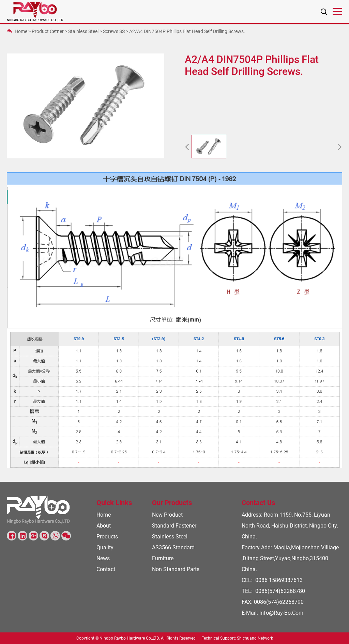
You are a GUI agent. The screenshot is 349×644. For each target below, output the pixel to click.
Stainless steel (83, 31)
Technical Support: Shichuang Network (237, 638)
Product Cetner (48, 31)
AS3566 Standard (173, 547)
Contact (106, 569)
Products (107, 537)
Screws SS (114, 31)
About (104, 526)
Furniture (163, 558)
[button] (187, 147)
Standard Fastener (174, 526)
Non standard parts (176, 569)
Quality (105, 547)
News (103, 558)
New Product (167, 515)
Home (21, 31)
